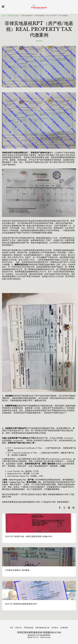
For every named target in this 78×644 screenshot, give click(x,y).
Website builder (45, 637)
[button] (3, 7)
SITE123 (35, 637)
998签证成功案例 (13, 16)
